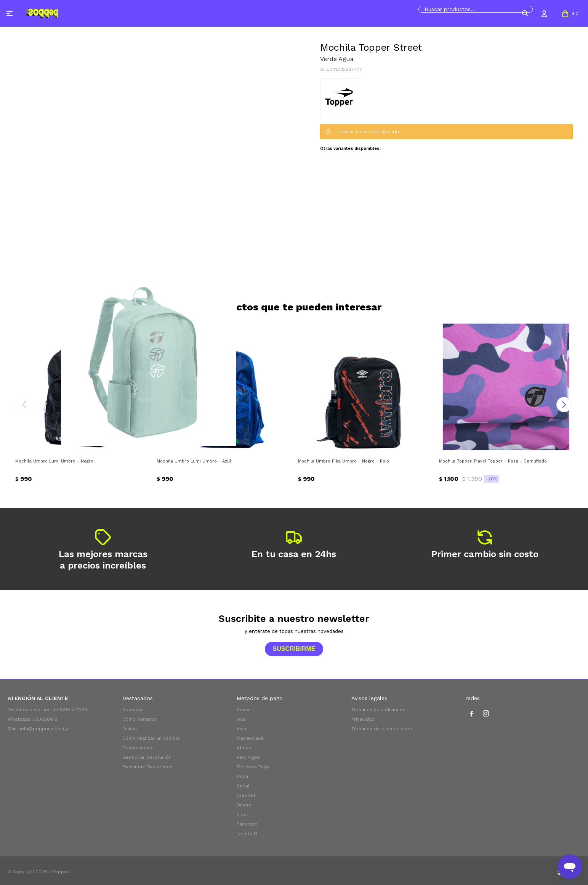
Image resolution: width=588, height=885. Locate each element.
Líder (243, 814)
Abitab (244, 748)
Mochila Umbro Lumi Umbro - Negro (54, 461)
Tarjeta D (247, 834)
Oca (241, 719)
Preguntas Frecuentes (147, 767)
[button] (525, 13)
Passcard (247, 824)
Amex (243, 710)
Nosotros (133, 710)
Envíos (130, 729)
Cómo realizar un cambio (151, 738)
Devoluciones (138, 748)
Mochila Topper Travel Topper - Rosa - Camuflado (493, 461)
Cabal (243, 786)
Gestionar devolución (147, 757)
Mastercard (250, 738)
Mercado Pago (253, 767)
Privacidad (363, 719)
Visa (241, 729)
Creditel (246, 795)
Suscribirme (294, 649)
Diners (244, 805)
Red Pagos (249, 757)
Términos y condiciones (378, 710)
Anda (242, 776)
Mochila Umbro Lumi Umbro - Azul (194, 461)
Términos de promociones (382, 729)
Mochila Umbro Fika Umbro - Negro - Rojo (344, 461)
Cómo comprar (139, 719)
